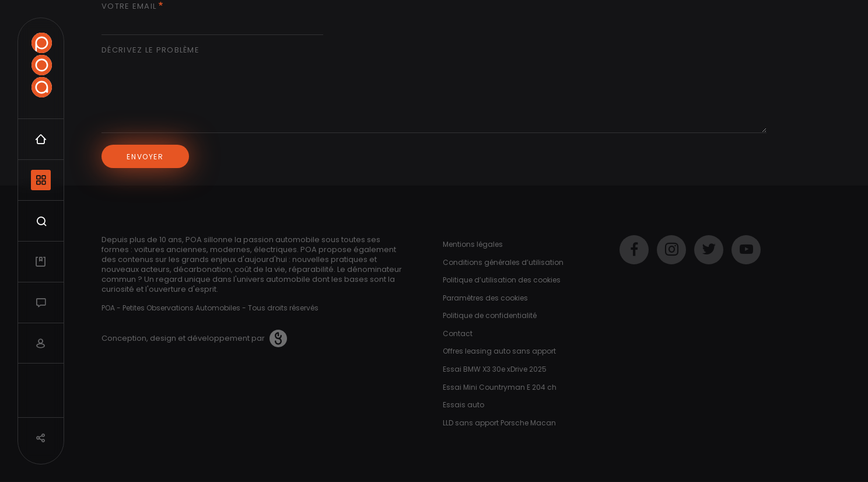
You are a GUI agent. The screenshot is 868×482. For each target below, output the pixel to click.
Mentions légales (473, 244)
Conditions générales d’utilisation (503, 262)
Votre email (129, 7)
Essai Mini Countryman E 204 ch (500, 387)
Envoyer (145, 157)
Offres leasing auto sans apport (499, 351)
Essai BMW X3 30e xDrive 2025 (495, 369)
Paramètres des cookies (485, 298)
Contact (458, 333)
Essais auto (463, 405)
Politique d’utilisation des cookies (502, 280)
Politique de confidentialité (490, 315)
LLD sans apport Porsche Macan (499, 423)
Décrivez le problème (150, 50)
